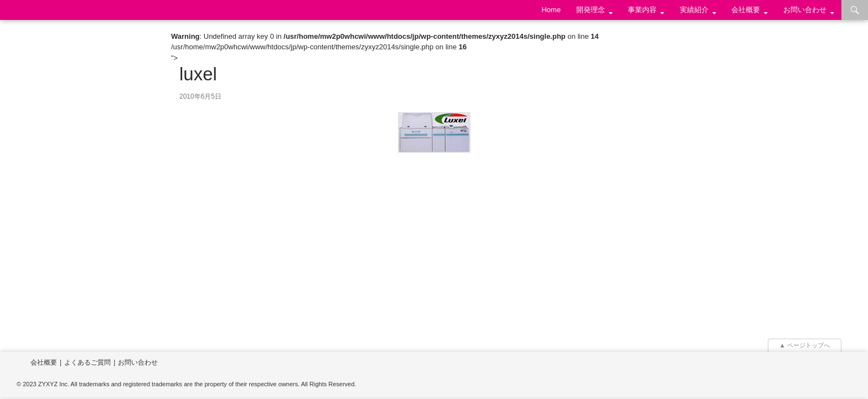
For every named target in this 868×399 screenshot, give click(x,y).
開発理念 (591, 10)
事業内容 (642, 10)
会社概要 (746, 10)
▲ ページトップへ (805, 345)
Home (551, 10)
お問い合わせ (805, 10)
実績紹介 (694, 10)
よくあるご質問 (87, 362)
